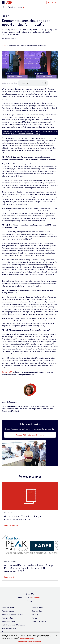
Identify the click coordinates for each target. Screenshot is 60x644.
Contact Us (30, 594)
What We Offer (8, 608)
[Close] (57, 636)
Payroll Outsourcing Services (12, 614)
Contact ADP (7, 372)
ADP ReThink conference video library (25, 134)
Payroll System (8, 618)
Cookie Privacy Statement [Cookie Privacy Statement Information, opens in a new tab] (27, 639)
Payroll (4, 45)
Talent (4, 632)
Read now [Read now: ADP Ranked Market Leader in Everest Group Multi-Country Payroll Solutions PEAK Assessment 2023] (8, 577)
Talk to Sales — (30, 597)
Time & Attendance (9, 628)
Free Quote (52, 2)
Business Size (37, 611)
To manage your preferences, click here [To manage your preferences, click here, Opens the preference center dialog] (29, 642)
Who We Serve (38, 608)
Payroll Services (8, 611)
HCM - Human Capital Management (14, 625)
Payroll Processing (9, 621)
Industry (35, 614)
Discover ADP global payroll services (30, 435)
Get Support (30, 601)
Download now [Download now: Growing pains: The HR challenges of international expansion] (10, 525)
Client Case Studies (39, 621)
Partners (35, 618)
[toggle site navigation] (3, 3)
